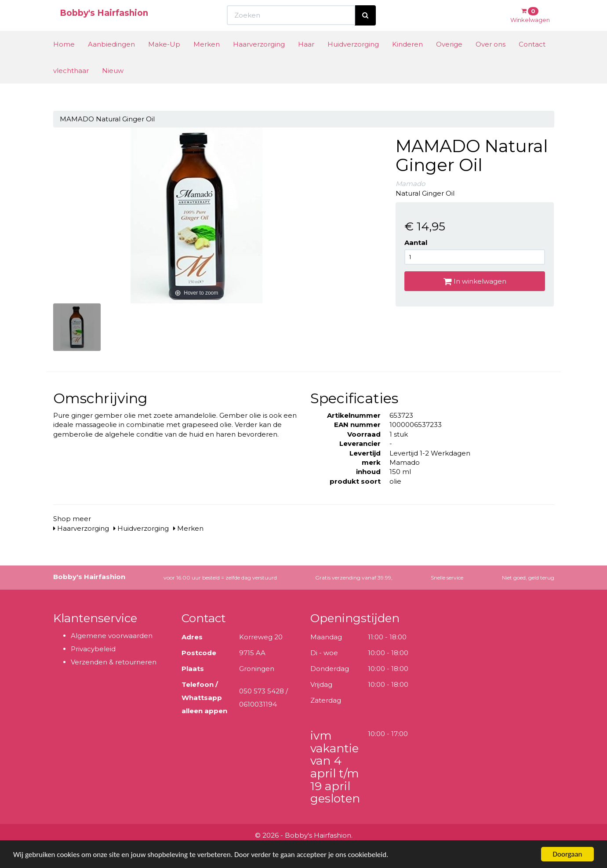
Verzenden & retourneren (114, 662)
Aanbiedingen (111, 60)
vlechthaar (71, 87)
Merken (207, 60)
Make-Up (164, 60)
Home (64, 60)
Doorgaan (568, 854)
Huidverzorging (353, 60)
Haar (306, 60)
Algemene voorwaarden (112, 636)
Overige (449, 60)
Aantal (416, 243)
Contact (532, 60)
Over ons (491, 60)
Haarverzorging (259, 60)
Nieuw (113, 87)
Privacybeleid (93, 649)
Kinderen (407, 60)
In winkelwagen (475, 281)
